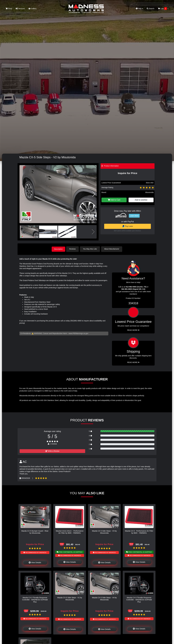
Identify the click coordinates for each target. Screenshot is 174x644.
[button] (94, 194)
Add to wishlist (141, 200)
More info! (150, 183)
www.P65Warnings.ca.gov (78, 333)
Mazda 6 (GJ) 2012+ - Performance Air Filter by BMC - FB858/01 (70, 532)
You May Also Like (91, 249)
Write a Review (52, 451)
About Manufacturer (112, 249)
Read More (133, 330)
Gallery (32, 9)
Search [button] (150, 9)
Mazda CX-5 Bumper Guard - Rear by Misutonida (35, 532)
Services (20, 9)
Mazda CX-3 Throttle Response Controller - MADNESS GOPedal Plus (35, 599)
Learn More (134, 216)
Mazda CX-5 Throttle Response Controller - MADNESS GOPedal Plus (139, 599)
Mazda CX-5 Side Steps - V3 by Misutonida (104, 532)
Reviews (73, 249)
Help (140, 9)
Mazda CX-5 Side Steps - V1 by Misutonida (70, 598)
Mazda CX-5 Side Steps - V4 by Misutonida (104, 598)
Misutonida (149, 192)
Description (58, 249)
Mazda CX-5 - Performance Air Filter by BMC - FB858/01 (139, 532)
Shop (9, 9)
